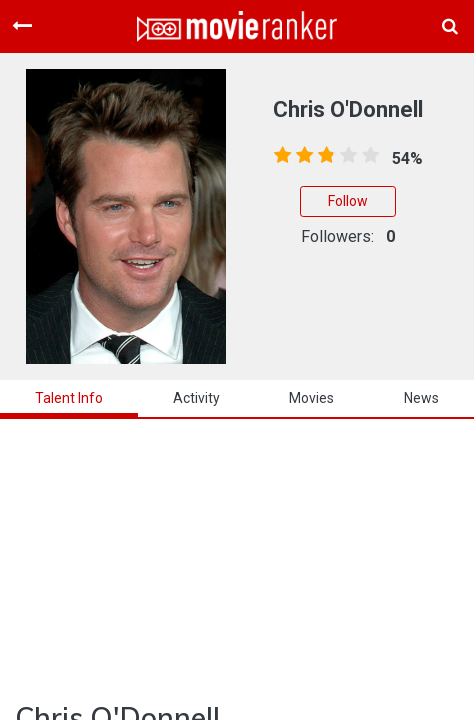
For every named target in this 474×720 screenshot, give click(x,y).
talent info (69, 398)
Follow (348, 201)
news (421, 398)
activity (196, 398)
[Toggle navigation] (22, 26)
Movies (311, 398)
